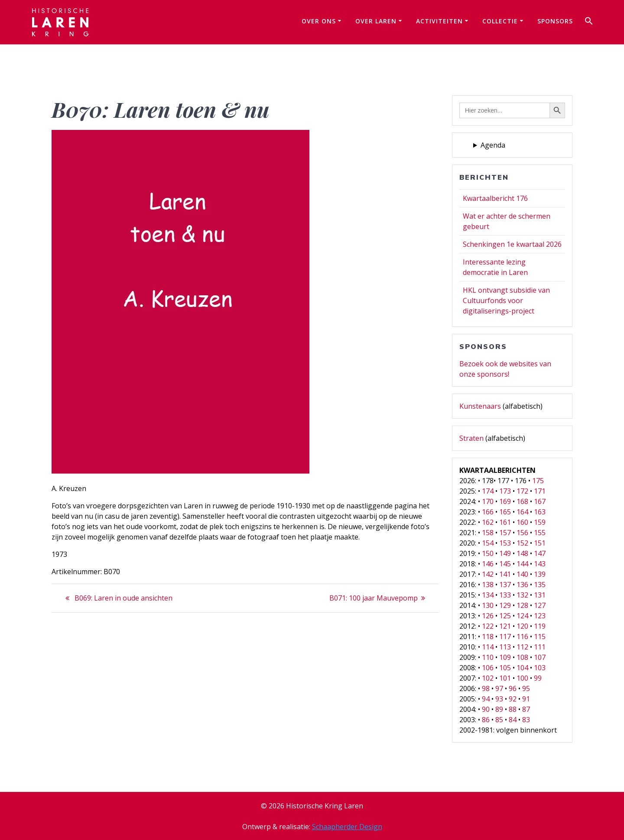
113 (505, 647)
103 (540, 668)
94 (486, 699)
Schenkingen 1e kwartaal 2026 (512, 244)
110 (488, 657)
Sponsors (555, 21)
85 (499, 720)
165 (505, 512)
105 (505, 668)
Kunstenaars (480, 406)
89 (499, 709)
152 (522, 543)
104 (522, 668)
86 (486, 720)
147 (540, 553)
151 (540, 543)
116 (522, 636)
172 (522, 491)
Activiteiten (439, 21)
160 (522, 522)
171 (540, 491)
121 (505, 626)
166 (488, 512)
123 (540, 616)
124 (522, 616)
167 (540, 501)
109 (505, 657)
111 (540, 647)
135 (540, 585)
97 (499, 688)
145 (505, 564)
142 (488, 574)
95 (526, 688)
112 (522, 647)
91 (526, 699)
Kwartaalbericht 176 (495, 198)
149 (505, 553)
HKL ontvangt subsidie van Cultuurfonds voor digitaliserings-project (506, 300)
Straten (471, 438)
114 (488, 647)
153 (505, 543)
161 (505, 522)
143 (540, 564)
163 (540, 512)
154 (488, 543)
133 (505, 595)
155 (540, 533)
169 (505, 501)
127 (540, 605)
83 (526, 720)
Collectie (500, 21)
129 (505, 605)
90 (486, 709)
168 (522, 501)
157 (505, 533)
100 (522, 678)
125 (505, 616)
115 (540, 636)
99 (538, 678)
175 (538, 481)
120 (522, 626)
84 (513, 720)
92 (513, 699)
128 (522, 605)
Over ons (319, 21)
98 (486, 688)
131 (540, 595)
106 (488, 668)
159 (540, 522)
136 (522, 585)
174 (488, 491)
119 (540, 626)
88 (513, 709)
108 (522, 657)
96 (513, 688)
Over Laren (376, 21)
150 (488, 553)
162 (488, 522)
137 (505, 585)
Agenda (493, 145)
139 (540, 574)
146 (488, 564)
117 (505, 636)
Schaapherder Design (347, 827)
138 (488, 585)
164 (522, 512)
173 (505, 491)
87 (526, 709)
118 (488, 636)
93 (499, 699)
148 (522, 553)
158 (488, 533)
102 (488, 678)
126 (488, 616)
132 (522, 595)
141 (505, 574)
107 (540, 657)
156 (522, 533)
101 (505, 678)
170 (488, 501)
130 (488, 605)
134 (488, 595)
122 (488, 626)
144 (522, 564)
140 (522, 574)
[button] (589, 22)
